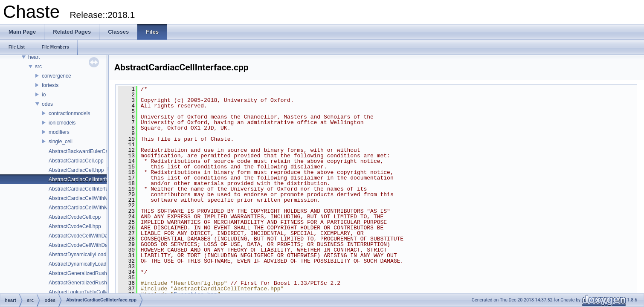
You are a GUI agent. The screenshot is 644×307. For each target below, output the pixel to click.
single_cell (61, 142)
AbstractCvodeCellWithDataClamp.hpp (93, 245)
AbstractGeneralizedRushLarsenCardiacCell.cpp (104, 273)
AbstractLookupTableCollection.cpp (88, 292)
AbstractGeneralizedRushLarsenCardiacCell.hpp (104, 283)
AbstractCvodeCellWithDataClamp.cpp (93, 236)
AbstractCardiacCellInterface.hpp (86, 189)
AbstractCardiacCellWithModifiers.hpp (92, 208)
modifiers (59, 132)
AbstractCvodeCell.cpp (75, 217)
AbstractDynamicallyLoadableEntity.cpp (93, 255)
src (38, 67)
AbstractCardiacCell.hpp (76, 170)
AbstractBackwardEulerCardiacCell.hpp (93, 151)
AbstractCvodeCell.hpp (75, 226)
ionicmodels (62, 123)
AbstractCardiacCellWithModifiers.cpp (91, 198)
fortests (50, 85)
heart (34, 57)
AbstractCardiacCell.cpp (76, 161)
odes (47, 104)
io (44, 95)
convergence (57, 76)
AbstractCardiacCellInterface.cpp (86, 180)
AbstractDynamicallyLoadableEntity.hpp (94, 264)
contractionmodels (69, 113)
